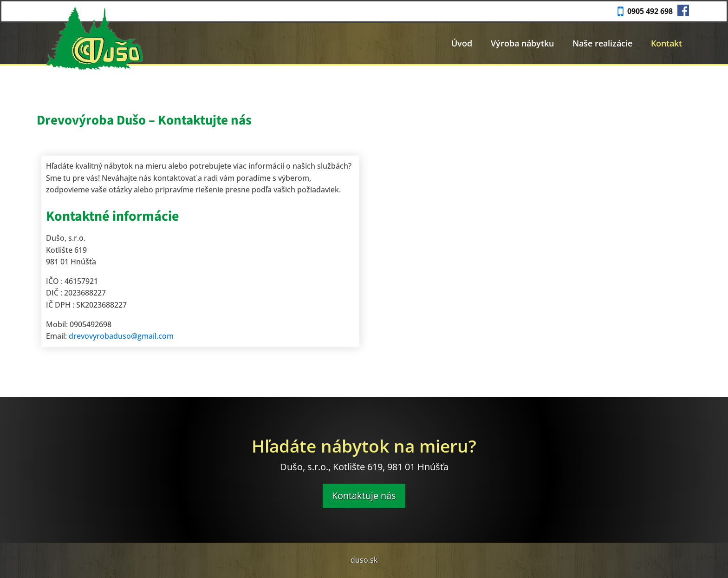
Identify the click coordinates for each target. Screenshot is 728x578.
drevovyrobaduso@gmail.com (121, 336)
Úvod (462, 43)
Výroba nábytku (522, 43)
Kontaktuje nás (364, 496)
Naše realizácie (602, 43)
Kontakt (666, 43)
